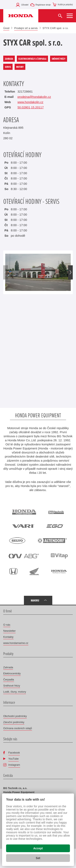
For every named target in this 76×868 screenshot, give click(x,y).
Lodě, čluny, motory (15, 692)
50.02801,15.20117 (31, 107)
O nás (7, 625)
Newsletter (9, 631)
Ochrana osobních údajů (18, 728)
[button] (70, 272)
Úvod (6, 28)
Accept (38, 848)
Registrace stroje (43, 5)
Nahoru (35, 600)
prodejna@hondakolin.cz (34, 97)
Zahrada (8, 667)
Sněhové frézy (12, 686)
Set (38, 858)
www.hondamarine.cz (16, 643)
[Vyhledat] (60, 16)
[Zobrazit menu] (70, 16)
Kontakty (8, 637)
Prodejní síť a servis (26, 28)
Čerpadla (9, 680)
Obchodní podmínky (15, 716)
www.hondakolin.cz (30, 102)
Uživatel (25, 5)
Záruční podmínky (14, 722)
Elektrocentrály (12, 673)
